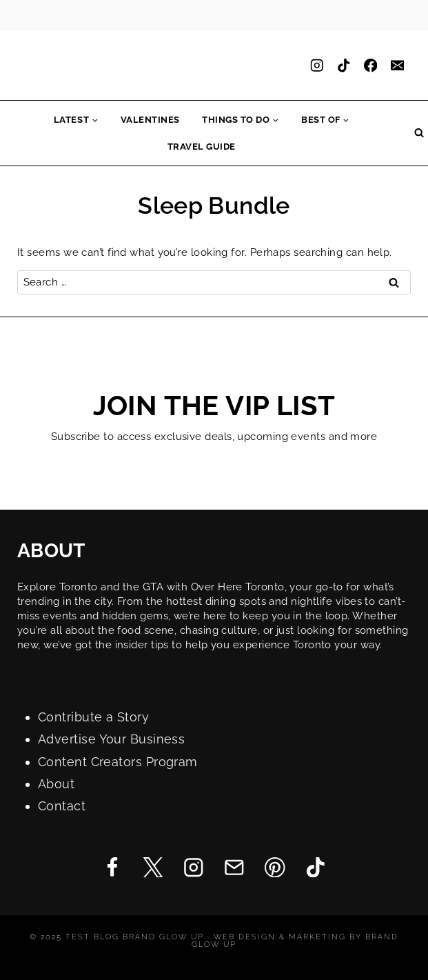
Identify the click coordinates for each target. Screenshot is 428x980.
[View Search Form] (419, 133)
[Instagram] (317, 66)
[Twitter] (153, 867)
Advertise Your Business (111, 739)
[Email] (397, 66)
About (56, 784)
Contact (62, 806)
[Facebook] (370, 66)
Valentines (150, 120)
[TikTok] (344, 66)
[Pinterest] (275, 867)
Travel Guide (202, 147)
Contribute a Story (93, 717)
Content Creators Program (118, 762)
